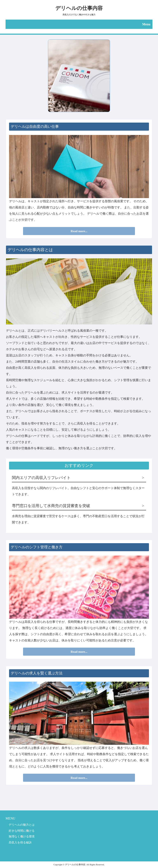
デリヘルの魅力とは (22, 825)
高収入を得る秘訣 (20, 842)
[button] (79, 24)
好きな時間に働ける (22, 831)
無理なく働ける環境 (22, 836)
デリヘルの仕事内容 (79, 8)
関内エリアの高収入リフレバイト (41, 478)
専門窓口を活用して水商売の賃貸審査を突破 (51, 506)
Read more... (79, 231)
